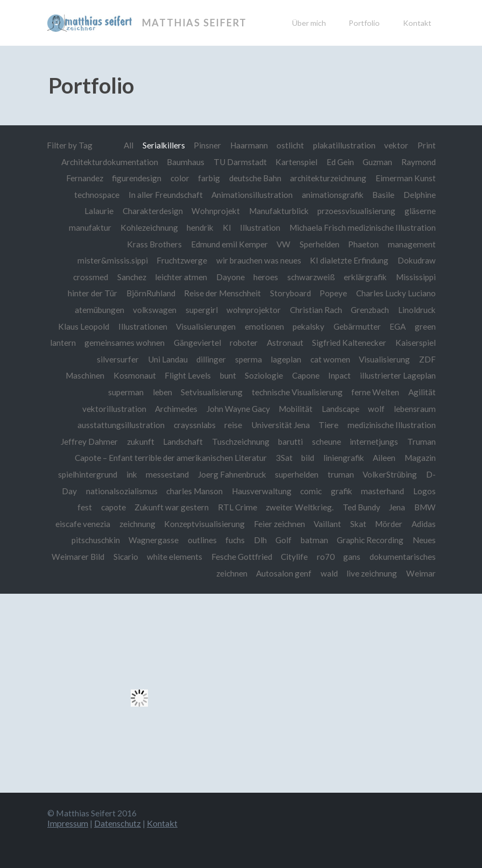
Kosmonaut (135, 375)
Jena (397, 507)
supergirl (202, 310)
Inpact (339, 375)
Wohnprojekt (216, 211)
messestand (167, 474)
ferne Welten (375, 392)
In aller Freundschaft (166, 195)
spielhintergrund (88, 474)
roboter (244, 343)
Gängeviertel (197, 343)
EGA (398, 326)
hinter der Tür (93, 293)
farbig (209, 178)
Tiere (328, 425)
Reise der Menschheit (222, 293)
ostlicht (290, 145)
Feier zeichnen (279, 524)
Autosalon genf (284, 573)
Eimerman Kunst (406, 178)
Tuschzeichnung (241, 442)
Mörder (389, 524)
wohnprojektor (254, 310)
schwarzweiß (311, 277)
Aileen (384, 458)
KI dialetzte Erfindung (349, 260)
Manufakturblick (279, 211)
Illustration (260, 227)
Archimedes (176, 409)
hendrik (200, 227)
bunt (228, 375)
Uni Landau (168, 359)
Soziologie (264, 375)
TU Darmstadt (240, 162)
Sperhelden (320, 244)
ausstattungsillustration (121, 425)
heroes (266, 277)
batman (314, 540)
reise (233, 425)
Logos (424, 491)
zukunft (141, 442)
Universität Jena (281, 425)
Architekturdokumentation (110, 162)
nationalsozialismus (122, 491)
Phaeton (363, 244)
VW (283, 244)
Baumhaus (186, 162)
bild (308, 458)
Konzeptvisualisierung (204, 524)
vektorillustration (114, 409)
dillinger (211, 359)
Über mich (309, 23)
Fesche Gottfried (242, 557)
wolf (376, 409)
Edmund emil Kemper (229, 244)
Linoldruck (417, 310)
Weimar (421, 573)
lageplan (286, 359)
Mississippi (416, 277)
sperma (249, 359)
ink (132, 474)
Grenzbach (370, 310)
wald (329, 573)
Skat (358, 524)
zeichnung (137, 524)
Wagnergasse (154, 540)
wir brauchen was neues (259, 260)
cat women (330, 359)
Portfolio (364, 23)
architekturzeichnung (328, 178)
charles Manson (194, 491)
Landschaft (183, 442)
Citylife (294, 557)
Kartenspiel (296, 162)
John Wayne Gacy (238, 409)
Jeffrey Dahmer (89, 442)
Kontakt (417, 23)
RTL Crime (238, 507)
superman (126, 392)
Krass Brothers (154, 244)
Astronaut (285, 343)
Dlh (260, 540)
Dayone (231, 277)
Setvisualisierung (212, 392)
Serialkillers (164, 145)
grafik (342, 491)
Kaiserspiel (416, 343)
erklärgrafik (365, 277)
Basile (383, 195)
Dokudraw (417, 260)
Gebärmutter (357, 326)
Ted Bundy (361, 507)
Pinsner (207, 145)
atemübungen (100, 310)
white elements (175, 557)
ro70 (326, 557)
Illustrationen (143, 326)
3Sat (284, 458)
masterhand (382, 491)
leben (162, 392)
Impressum (68, 823)
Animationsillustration (252, 195)
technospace (97, 195)
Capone (306, 375)
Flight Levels (188, 375)
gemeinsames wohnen (125, 343)
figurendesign (137, 178)
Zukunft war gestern (172, 507)
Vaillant (327, 524)
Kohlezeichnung (149, 227)
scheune (327, 442)
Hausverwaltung (262, 491)
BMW (425, 507)
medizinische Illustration (392, 425)
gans (352, 557)
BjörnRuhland (151, 293)
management (412, 244)
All (129, 145)
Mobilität (296, 409)
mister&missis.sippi (113, 260)
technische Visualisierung (297, 392)
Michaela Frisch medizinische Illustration (363, 227)
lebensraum (415, 409)
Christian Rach (316, 310)
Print (427, 145)
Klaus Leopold (84, 326)
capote (114, 507)
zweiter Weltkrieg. (300, 507)
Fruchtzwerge (182, 260)
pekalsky (309, 326)
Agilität (422, 392)
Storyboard (290, 293)
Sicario (126, 557)
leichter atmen (181, 277)
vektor (396, 145)
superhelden (297, 474)
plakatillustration (344, 145)
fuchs (235, 540)
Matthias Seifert (194, 23)
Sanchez (132, 277)
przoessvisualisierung (356, 211)
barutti (290, 442)
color (180, 178)
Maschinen (85, 375)
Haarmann (249, 145)
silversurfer (118, 359)
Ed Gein (340, 162)
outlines (202, 540)
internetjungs (374, 442)
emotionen (264, 326)
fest (85, 507)
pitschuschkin (96, 540)
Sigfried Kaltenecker (349, 343)
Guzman (377, 162)
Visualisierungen (206, 326)
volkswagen (155, 310)
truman (341, 474)
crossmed (91, 277)
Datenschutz (118, 823)
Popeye (333, 293)
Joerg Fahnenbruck (232, 474)
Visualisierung (384, 359)
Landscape (341, 409)
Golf (283, 540)
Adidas (424, 524)
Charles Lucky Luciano (396, 293)
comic (311, 491)
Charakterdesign (153, 211)
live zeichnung (372, 573)
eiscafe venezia (83, 524)
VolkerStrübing (390, 474)
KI (227, 227)
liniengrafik (344, 458)
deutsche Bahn (255, 178)
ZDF (427, 359)
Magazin (420, 458)
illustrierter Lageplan (398, 375)
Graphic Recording (370, 540)
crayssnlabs (195, 425)
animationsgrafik (333, 195)
